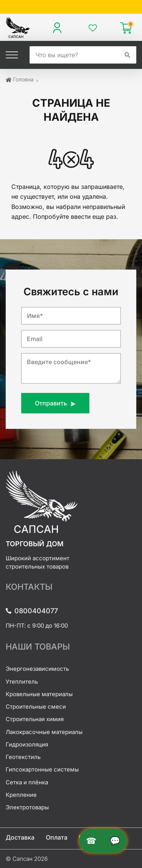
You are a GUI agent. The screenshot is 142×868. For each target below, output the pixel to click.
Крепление (21, 795)
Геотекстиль (23, 757)
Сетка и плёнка (27, 782)
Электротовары (27, 807)
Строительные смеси (36, 707)
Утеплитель (22, 682)
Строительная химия (35, 719)
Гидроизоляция (27, 744)
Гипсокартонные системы (42, 769)
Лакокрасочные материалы (44, 732)
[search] (74, 55)
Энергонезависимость (37, 669)
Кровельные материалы (39, 694)
